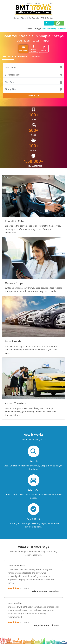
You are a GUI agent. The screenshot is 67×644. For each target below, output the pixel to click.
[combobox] (33, 67)
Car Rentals (34, 18)
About (24, 18)
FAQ (43, 18)
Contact (50, 18)
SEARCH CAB (34, 95)
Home (16, 18)
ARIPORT (44, 49)
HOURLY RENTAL (34, 49)
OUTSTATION (23, 49)
